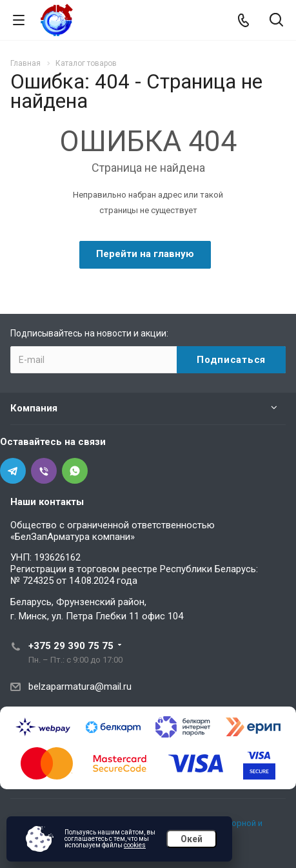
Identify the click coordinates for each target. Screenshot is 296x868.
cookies (135, 845)
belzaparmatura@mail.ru (80, 687)
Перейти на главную (145, 254)
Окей (192, 839)
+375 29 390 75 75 (71, 646)
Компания (34, 408)
